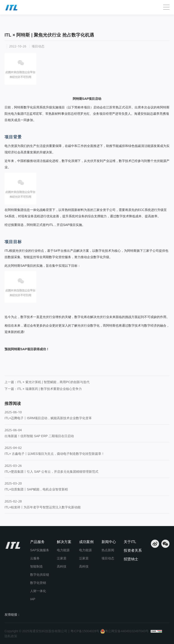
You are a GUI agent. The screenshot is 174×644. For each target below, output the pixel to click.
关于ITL (130, 542)
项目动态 (43, 21)
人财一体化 (38, 591)
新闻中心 (26, 21)
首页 (10, 21)
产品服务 (37, 542)
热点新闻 (108, 550)
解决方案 (64, 542)
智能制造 (36, 566)
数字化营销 (38, 583)
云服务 (35, 558)
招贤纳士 (131, 559)
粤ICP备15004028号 (85, 631)
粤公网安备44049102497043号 (124, 631)
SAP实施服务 (40, 550)
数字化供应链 (40, 575)
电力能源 (63, 550)
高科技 (62, 566)
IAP (33, 599)
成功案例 (86, 542)
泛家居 (62, 558)
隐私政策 (11, 636)
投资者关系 (133, 550)
